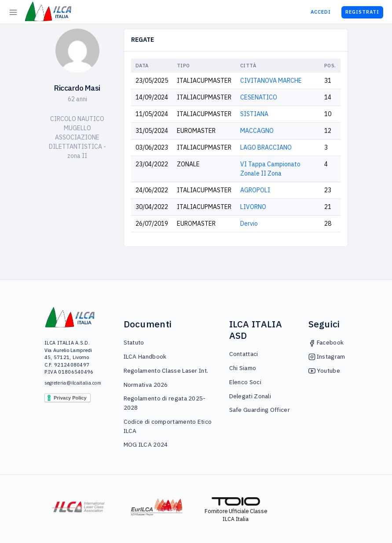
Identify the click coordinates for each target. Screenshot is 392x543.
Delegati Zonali (250, 396)
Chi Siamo (243, 368)
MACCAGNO (257, 131)
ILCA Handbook (145, 356)
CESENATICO (259, 97)
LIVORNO (253, 207)
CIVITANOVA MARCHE (271, 81)
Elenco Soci (245, 382)
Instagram (327, 356)
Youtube (324, 371)
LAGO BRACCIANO (266, 147)
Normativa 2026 (146, 385)
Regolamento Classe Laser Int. (166, 371)
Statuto (134, 342)
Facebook (326, 342)
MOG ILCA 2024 (146, 444)
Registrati (362, 12)
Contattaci (244, 354)
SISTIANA (254, 114)
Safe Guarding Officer (260, 410)
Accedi (321, 12)
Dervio (249, 224)
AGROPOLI (255, 190)
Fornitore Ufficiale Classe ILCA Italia (236, 510)
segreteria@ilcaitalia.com (70, 383)
